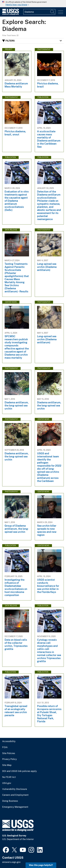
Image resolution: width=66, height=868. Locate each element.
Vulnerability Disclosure (15, 789)
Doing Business (10, 801)
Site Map (7, 765)
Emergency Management (15, 807)
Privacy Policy (10, 759)
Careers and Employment (15, 795)
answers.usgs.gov (11, 862)
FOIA (5, 747)
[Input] (39, 12)
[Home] (11, 14)
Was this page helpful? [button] (41, 865)
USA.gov (7, 783)
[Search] (53, 12)
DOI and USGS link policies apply (20, 771)
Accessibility (9, 741)
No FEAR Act (9, 777)
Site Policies (9, 753)
